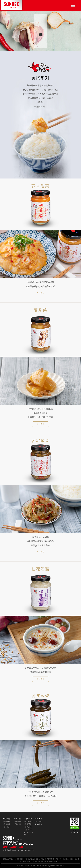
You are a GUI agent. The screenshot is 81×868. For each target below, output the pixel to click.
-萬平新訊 (7, 827)
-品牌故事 (17, 824)
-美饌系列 (28, 827)
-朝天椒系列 (29, 821)
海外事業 (39, 819)
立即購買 (40, 293)
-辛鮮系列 (28, 830)
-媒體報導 (7, 821)
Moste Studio (59, 866)
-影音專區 (7, 824)
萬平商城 (39, 824)
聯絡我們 (39, 822)
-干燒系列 (28, 824)
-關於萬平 (17, 821)
